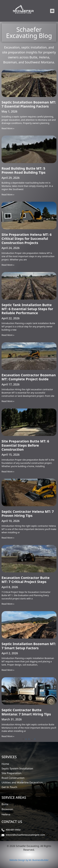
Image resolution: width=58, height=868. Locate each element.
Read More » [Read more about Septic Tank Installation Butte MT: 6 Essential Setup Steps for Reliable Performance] (8, 335)
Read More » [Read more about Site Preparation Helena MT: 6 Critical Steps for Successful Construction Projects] (8, 265)
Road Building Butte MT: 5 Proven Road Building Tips (24, 170)
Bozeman (7, 809)
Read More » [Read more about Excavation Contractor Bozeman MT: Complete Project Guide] (8, 401)
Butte (5, 804)
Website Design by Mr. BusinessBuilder (29, 860)
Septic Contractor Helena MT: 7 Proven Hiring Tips (28, 513)
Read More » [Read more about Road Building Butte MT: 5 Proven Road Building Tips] (8, 194)
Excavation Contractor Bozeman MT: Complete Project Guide (29, 377)
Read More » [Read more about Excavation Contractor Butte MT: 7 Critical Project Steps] (8, 604)
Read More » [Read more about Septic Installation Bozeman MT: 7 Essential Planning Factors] (8, 128)
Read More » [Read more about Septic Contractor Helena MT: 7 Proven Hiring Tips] (8, 538)
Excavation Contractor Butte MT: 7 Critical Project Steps (26, 580)
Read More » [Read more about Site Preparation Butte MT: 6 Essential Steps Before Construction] (8, 471)
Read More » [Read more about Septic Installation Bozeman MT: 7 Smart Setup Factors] (8, 670)
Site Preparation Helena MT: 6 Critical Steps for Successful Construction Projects (27, 238)
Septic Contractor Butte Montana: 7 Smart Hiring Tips (26, 712)
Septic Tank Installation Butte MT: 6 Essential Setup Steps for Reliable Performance (27, 309)
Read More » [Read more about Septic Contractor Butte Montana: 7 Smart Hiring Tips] (8, 736)
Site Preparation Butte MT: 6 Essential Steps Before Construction (25, 445)
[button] (52, 11)
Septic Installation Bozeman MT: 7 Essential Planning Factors (29, 104)
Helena (6, 814)
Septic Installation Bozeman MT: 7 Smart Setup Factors (29, 646)
